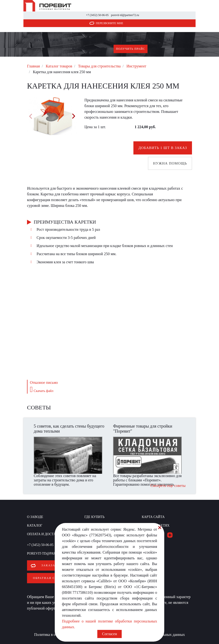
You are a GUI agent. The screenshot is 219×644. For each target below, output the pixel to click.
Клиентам (142, 40)
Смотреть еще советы (168, 486)
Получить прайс (131, 49)
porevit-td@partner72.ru (125, 15)
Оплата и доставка (45, 534)
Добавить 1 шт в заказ (163, 148)
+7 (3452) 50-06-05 (97, 15)
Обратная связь (48, 578)
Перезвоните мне (110, 23)
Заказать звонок (58, 565)
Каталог (35, 526)
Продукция (46, 40)
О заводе (172, 40)
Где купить (113, 40)
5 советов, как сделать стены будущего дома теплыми (69, 429)
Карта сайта (153, 517)
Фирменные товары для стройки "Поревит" (143, 429)
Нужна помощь (170, 163)
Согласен (109, 634)
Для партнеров (88, 49)
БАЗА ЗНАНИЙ (81, 40)
